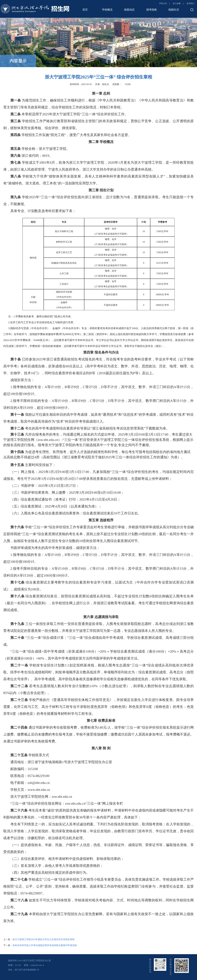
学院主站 (163, 3)
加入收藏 (177, 3)
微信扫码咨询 (150, 966)
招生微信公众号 (171, 967)
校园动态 (129, 10)
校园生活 (174, 10)
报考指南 (152, 10)
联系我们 (191, 3)
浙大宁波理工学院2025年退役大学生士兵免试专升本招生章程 (44, 939)
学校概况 (107, 10)
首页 (85, 10)
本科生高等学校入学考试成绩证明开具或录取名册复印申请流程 (45, 945)
